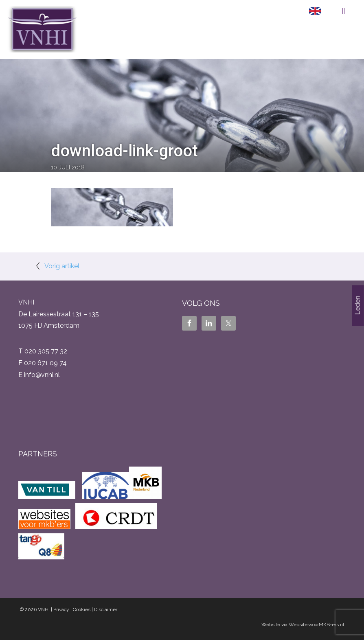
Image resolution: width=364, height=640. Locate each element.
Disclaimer (106, 609)
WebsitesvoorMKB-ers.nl (316, 625)
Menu (344, 11)
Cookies (82, 609)
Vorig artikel (62, 266)
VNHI (44, 609)
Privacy (61, 609)
